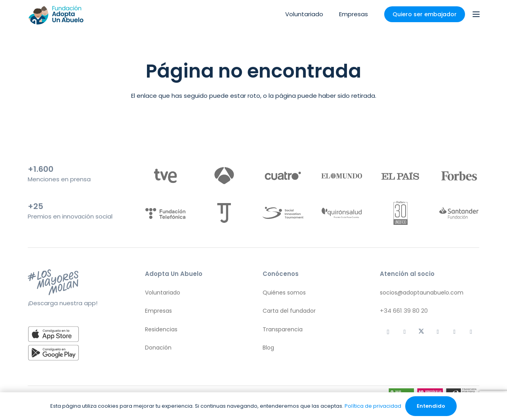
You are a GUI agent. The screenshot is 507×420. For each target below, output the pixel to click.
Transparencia (283, 329)
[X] (421, 332)
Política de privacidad (373, 406)
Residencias (161, 329)
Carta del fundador (289, 311)
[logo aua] (56, 14)
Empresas (158, 311)
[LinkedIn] (454, 332)
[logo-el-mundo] (342, 176)
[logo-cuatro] (283, 176)
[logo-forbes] (459, 176)
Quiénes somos (284, 293)
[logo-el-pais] (400, 176)
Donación (158, 348)
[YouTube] (471, 332)
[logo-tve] (165, 176)
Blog (268, 348)
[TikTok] (405, 332)
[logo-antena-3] (224, 176)
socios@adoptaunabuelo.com (422, 293)
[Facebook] (438, 332)
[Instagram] (388, 332)
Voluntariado (163, 293)
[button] (476, 14)
